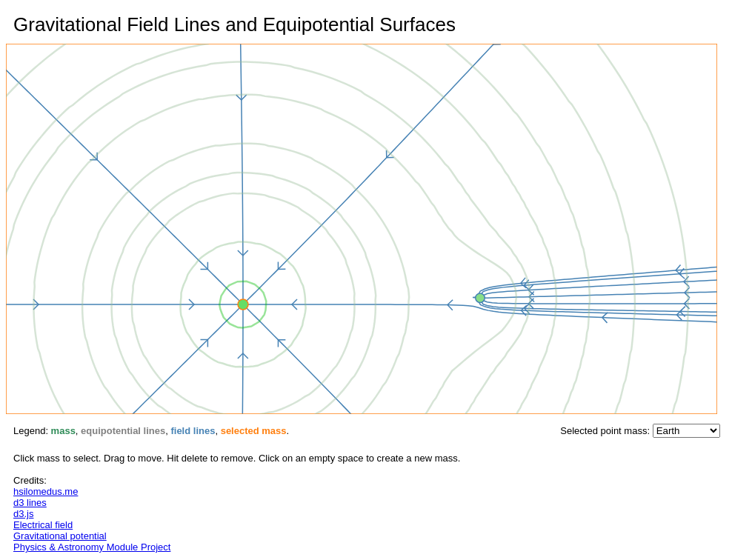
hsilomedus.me (46, 491)
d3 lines (30, 503)
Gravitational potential (60, 536)
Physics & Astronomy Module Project (92, 547)
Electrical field (43, 525)
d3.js (23, 514)
